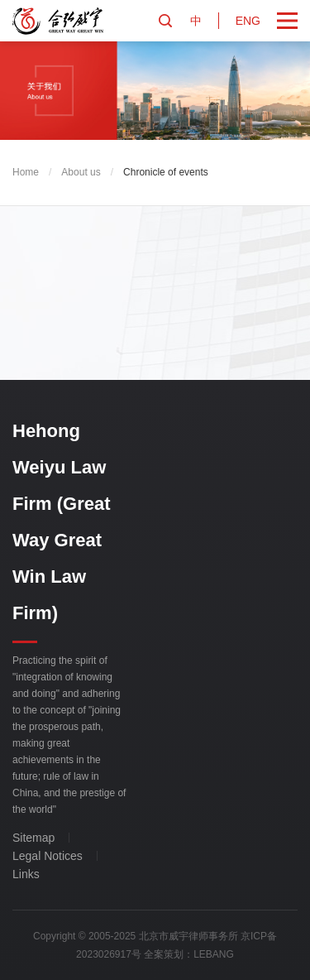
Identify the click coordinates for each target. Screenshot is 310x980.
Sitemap (33, 838)
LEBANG (214, 954)
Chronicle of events (166, 172)
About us (81, 172)
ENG (248, 21)
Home (26, 172)
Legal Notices (48, 856)
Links (26, 874)
